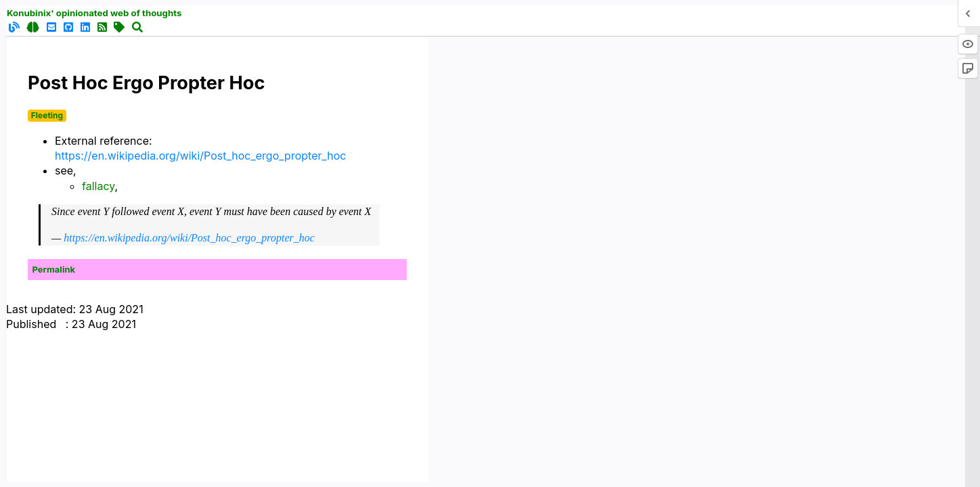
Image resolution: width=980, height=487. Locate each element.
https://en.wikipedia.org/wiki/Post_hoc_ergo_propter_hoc (201, 156)
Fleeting (47, 115)
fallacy (98, 186)
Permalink (54, 269)
